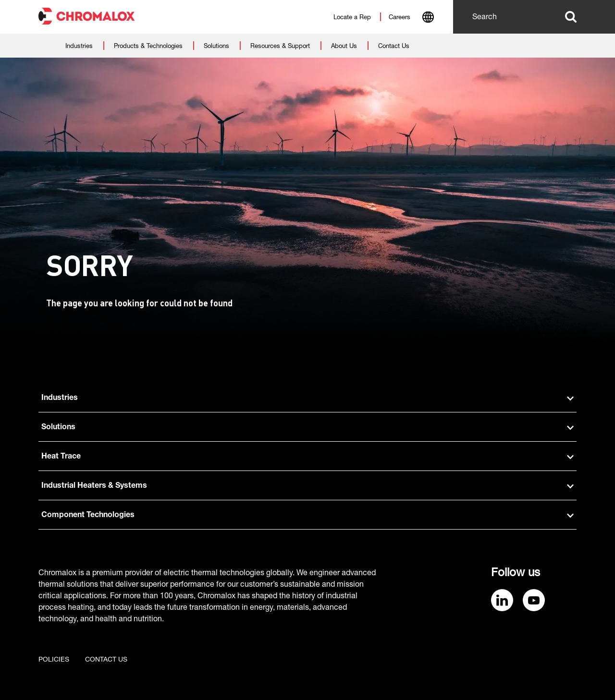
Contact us (106, 660)
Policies (54, 660)
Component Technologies (307, 516)
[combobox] (428, 18)
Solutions (307, 428)
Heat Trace (307, 457)
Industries (307, 398)
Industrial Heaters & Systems (307, 486)
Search (571, 17)
